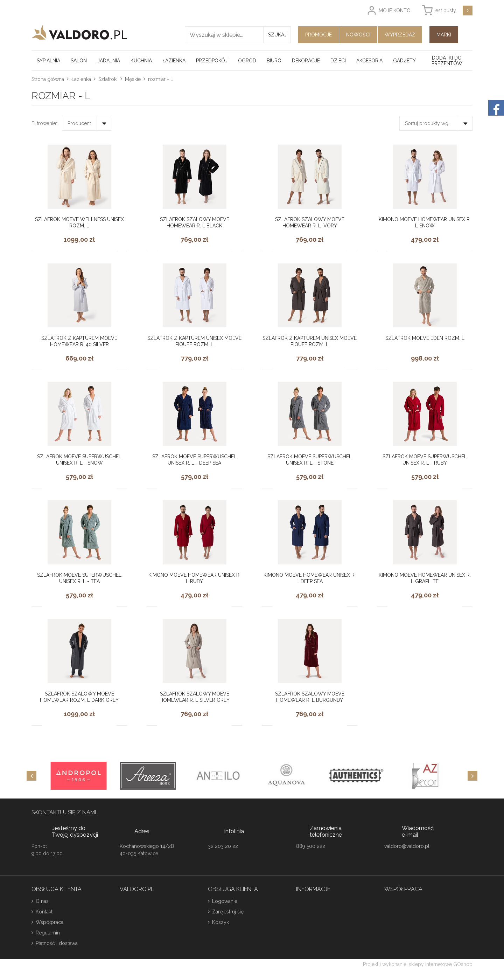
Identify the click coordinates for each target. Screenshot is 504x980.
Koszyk (220, 922)
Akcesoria (369, 61)
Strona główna (48, 79)
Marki (444, 35)
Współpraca (50, 922)
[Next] (472, 776)
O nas (42, 901)
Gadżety (404, 61)
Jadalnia (109, 61)
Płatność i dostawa (57, 943)
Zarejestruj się (228, 912)
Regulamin (48, 933)
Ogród (247, 61)
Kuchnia (141, 61)
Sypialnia (48, 61)
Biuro (274, 61)
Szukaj (277, 35)
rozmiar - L (161, 79)
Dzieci (338, 61)
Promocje (318, 35)
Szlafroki (108, 79)
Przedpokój (212, 61)
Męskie (133, 79)
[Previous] (31, 776)
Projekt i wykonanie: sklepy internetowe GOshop (418, 964)
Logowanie (225, 901)
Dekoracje (306, 61)
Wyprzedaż (400, 35)
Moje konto (395, 11)
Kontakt (44, 912)
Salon (79, 61)
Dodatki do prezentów (447, 61)
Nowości (358, 35)
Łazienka (174, 61)
